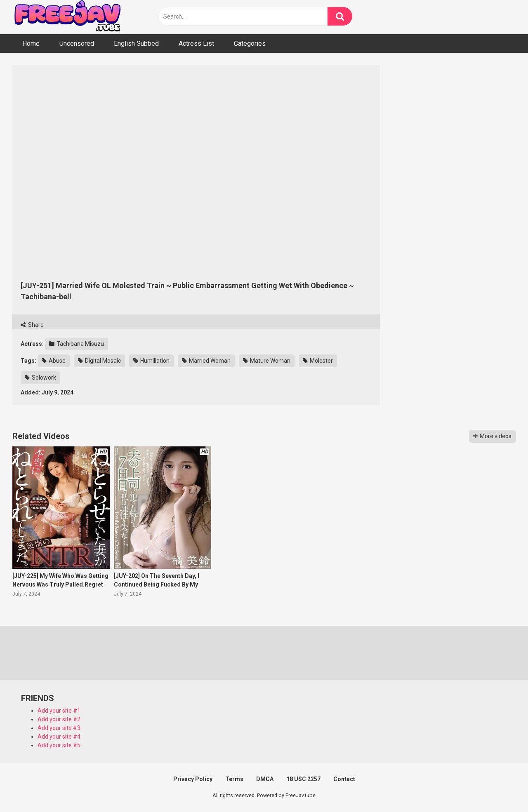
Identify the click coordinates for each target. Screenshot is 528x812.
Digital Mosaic (99, 361)
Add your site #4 (59, 737)
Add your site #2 (59, 719)
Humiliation (151, 361)
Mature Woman (267, 361)
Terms (234, 779)
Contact (344, 779)
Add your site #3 (59, 728)
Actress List (196, 43)
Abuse (54, 361)
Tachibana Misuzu (77, 344)
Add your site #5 (59, 745)
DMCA (265, 779)
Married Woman (206, 361)
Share (32, 325)
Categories (250, 43)
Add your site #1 (59, 711)
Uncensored (77, 43)
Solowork (40, 378)
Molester (318, 361)
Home (31, 43)
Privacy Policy (193, 779)
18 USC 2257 (303, 779)
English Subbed (136, 43)
